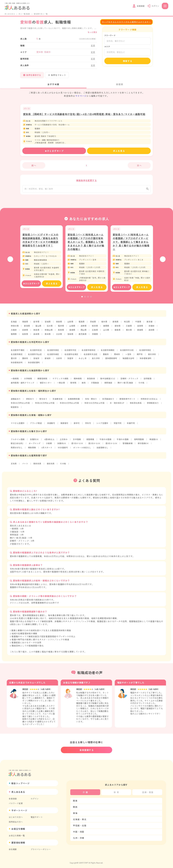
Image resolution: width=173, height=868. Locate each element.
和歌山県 (49, 332)
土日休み (64, 440)
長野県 (84, 328)
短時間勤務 (140, 440)
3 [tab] (88, 299)
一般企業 (62, 384)
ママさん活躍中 (18, 424)
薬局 (84, 384)
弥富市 (71, 360)
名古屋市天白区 (92, 356)
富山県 (39, 328)
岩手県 (37, 324)
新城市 (48, 360)
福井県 (61, 328)
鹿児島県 (83, 336)
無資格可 (65, 424)
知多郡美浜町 (17, 364)
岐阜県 (96, 328)
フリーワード (110, 35)
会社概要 (13, 848)
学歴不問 (119, 424)
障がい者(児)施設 (127, 384)
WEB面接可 (64, 448)
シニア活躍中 (103, 424)
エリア (107, 47)
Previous (10, 261)
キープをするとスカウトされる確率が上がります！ (126, 22)
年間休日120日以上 (151, 400)
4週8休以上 (50, 440)
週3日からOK (113, 444)
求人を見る (119, 151)
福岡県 (14, 336)
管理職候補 (129, 444)
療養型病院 (43, 380)
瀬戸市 (141, 356)
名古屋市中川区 (128, 352)
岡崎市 (118, 356)
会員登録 (13, 797)
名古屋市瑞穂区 (109, 352)
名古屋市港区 (147, 352)
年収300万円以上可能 (20, 404)
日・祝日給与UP (119, 404)
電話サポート (37, 816)
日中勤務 (78, 440)
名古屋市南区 (17, 356)
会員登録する (87, 749)
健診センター (46, 384)
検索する (128, 61)
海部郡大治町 (130, 360)
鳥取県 (61, 332)
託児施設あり (109, 400)
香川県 (130, 332)
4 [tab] (91, 299)
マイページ (81, 96)
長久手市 (97, 360)
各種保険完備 (74, 400)
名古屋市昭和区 (89, 352)
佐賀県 (25, 336)
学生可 (89, 424)
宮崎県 (71, 336)
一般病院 (15, 380)
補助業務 (32, 448)
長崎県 (37, 336)
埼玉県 (128, 324)
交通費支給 (58, 400)
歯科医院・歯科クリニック (23, 384)
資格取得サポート (129, 400)
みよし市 (83, 360)
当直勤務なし (103, 448)
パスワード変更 (16, 802)
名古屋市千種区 (18, 352)
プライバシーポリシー (41, 848)
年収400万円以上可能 (45, 404)
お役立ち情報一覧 (17, 834)
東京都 (151, 324)
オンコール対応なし (83, 448)
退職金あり (16, 400)
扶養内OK (35, 440)
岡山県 (84, 332)
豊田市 (25, 360)
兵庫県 (25, 332)
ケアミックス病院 (61, 380)
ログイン (35, 797)
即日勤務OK (145, 444)
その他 (143, 384)
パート (25, 464)
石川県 (50, 328)
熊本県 (48, 336)
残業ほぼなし (17, 448)
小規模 (49, 444)
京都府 (153, 328)
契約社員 (38, 464)
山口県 (107, 332)
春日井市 (153, 356)
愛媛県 (141, 332)
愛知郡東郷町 (112, 360)
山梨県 (73, 328)
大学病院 (28, 380)
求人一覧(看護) (24, 14)
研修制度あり (155, 404)
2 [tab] (85, 299)
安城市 (37, 360)
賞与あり (44, 400)
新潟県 (27, 328)
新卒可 (77, 424)
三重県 (130, 328)
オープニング (35, 444)
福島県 (82, 324)
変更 (93, 45)
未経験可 (52, 424)
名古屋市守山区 (35, 356)
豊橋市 (107, 356)
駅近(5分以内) (17, 444)
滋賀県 (141, 328)
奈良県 (37, 332)
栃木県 (105, 324)
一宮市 (130, 356)
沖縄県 (96, 336)
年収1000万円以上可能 (96, 404)
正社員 (14, 464)
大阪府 (14, 332)
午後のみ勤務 (124, 440)
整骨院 (74, 384)
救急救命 (92, 380)
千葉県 (139, 324)
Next (163, 261)
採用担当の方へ (16, 821)
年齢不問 (132, 424)
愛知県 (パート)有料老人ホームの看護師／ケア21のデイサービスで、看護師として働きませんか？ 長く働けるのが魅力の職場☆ (131, 244)
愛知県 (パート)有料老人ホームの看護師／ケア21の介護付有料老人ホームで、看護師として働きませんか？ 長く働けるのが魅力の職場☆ (86, 244)
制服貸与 (15, 408)
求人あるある (10, 14)
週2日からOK (95, 444)
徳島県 (118, 332)
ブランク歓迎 (36, 424)
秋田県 (59, 324)
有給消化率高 (137, 404)
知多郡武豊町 (34, 364)
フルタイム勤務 (18, 440)
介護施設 (96, 384)
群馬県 (117, 324)
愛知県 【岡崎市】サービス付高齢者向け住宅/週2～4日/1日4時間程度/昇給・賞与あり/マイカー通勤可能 (84, 114)
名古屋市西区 (54, 352)
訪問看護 (149, 380)
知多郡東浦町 (147, 360)
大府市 (59, 360)
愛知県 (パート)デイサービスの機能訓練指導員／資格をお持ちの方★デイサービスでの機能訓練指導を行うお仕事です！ (40, 242)
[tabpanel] (41, 259)
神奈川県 (15, 328)
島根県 (73, 332)
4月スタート (47, 448)
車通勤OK (155, 440)
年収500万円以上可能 (70, 404)
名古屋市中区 (71, 352)
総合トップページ (20, 782)
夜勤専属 (91, 440)
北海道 (14, 324)
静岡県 (107, 328)
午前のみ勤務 (107, 440)
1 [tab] (82, 299)
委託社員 (51, 464)
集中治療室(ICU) (109, 380)
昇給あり (30, 400)
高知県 (153, 332)
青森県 (25, 324)
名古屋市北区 (36, 352)
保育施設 (109, 384)
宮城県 (48, 324)
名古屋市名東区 (72, 356)
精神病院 (78, 380)
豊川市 (14, 360)
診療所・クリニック (131, 380)
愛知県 (118, 328)
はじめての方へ (16, 816)
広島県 (96, 332)
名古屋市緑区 (54, 356)
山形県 (71, 324)
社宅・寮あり (92, 400)
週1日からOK (78, 444)
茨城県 (94, 324)
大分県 (59, 336)
